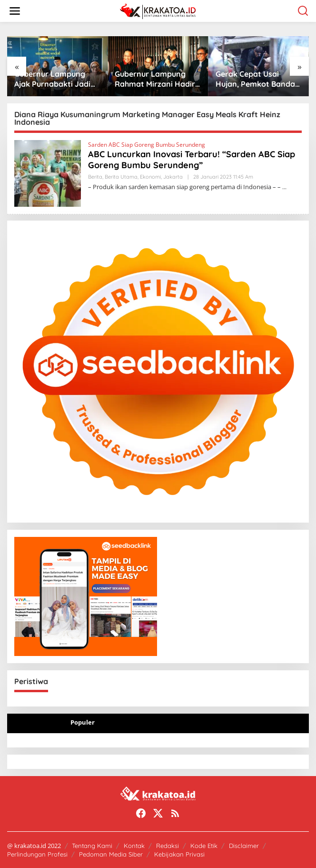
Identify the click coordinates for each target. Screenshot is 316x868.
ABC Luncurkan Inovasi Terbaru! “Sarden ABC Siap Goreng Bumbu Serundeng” (192, 160)
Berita (95, 177)
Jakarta (173, 177)
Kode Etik (204, 846)
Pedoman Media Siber (111, 854)
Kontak (134, 846)
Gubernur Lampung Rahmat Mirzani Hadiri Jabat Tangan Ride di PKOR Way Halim (171, 79)
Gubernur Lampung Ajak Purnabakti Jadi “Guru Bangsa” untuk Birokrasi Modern (67, 79)
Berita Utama (121, 177)
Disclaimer (244, 846)
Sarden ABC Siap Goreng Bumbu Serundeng (147, 145)
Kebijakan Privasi (179, 854)
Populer (83, 722)
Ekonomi (150, 177)
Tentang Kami (92, 846)
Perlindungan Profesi (37, 854)
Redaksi (168, 846)
